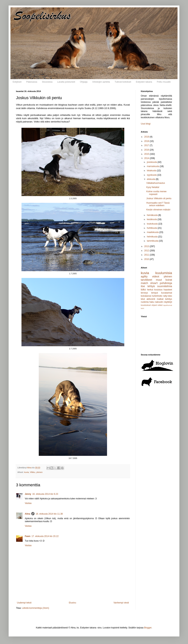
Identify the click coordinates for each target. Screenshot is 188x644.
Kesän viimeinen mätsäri (158, 210)
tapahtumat (168, 305)
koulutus (158, 290)
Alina (27, 514)
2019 (147, 137)
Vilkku (33, 472)
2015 (147, 154)
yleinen (39, 472)
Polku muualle (164, 82)
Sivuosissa (47, 82)
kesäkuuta (152, 219)
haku (152, 302)
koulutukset (146, 305)
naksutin (159, 302)
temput (155, 293)
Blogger (148, 628)
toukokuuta (153, 224)
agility (144, 276)
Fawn (28, 536)
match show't (149, 283)
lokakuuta (152, 171)
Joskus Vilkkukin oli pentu (159, 198)
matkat (160, 299)
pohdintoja (166, 283)
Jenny (28, 494)
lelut (143, 299)
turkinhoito (157, 296)
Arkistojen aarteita (101, 82)
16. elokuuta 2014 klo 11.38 (49, 514)
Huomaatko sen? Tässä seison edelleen (158, 204)
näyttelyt (168, 302)
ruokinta (145, 302)
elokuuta (151, 179)
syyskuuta (152, 175)
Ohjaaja (84, 82)
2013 (147, 246)
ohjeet (154, 305)
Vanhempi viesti (121, 603)
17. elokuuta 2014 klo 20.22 (45, 536)
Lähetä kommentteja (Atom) (35, 608)
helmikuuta (152, 237)
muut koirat (164, 280)
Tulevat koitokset (123, 82)
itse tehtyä (148, 286)
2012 (147, 251)
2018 (147, 141)
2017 (147, 145)
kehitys (169, 299)
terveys (144, 293)
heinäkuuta (153, 215)
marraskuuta (153, 166)
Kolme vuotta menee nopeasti (156, 193)
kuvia (27, 472)
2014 (147, 158)
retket (160, 305)
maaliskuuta (153, 232)
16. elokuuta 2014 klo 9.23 (45, 494)
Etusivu (72, 603)
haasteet (168, 290)
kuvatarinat (167, 293)
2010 (147, 259)
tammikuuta (153, 241)
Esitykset (17, 82)
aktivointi (151, 299)
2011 (147, 255)
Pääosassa (32, 82)
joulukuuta (152, 162)
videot (156, 276)
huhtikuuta (152, 228)
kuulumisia (164, 273)
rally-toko (168, 296)
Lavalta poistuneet (66, 82)
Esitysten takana (144, 82)
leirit (142, 308)
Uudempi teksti (24, 603)
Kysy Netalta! (153, 187)
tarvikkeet (147, 280)
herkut (150, 290)
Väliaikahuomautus (156, 183)
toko (143, 290)
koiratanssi (146, 296)
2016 (147, 150)
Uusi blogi (146, 124)
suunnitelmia (165, 286)
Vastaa (28, 503)
